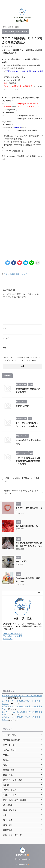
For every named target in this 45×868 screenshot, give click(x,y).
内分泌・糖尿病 (9, 274)
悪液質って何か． (24, 406)
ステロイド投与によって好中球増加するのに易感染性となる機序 (28, 461)
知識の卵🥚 (22, 21)
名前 (5, 328)
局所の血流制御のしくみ (27, 526)
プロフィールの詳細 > (13, 634)
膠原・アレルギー (22, 274)
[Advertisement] (22, 188)
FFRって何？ (22, 561)
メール (6, 338)
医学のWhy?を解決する (22, 859)
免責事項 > (8, 639)
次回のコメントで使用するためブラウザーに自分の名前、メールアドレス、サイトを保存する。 (22, 359)
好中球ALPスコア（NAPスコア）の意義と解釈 (22, 696)
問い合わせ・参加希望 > (14, 636)
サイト (6, 348)
